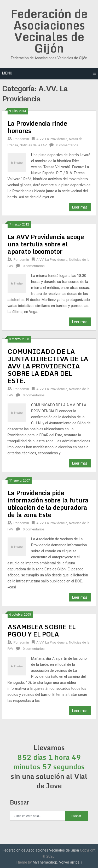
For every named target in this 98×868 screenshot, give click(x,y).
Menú (7, 73)
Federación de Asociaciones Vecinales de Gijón (49, 31)
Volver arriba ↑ (71, 862)
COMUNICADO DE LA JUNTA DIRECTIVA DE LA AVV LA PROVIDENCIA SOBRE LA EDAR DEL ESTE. (48, 366)
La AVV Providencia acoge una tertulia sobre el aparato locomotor (46, 244)
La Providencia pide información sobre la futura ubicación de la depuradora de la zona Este (48, 504)
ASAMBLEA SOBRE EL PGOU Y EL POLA (42, 630)
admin (24, 139)
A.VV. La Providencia (52, 139)
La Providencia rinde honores (37, 127)
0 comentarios (67, 145)
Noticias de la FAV (33, 145)
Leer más (80, 207)
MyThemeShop (45, 862)
